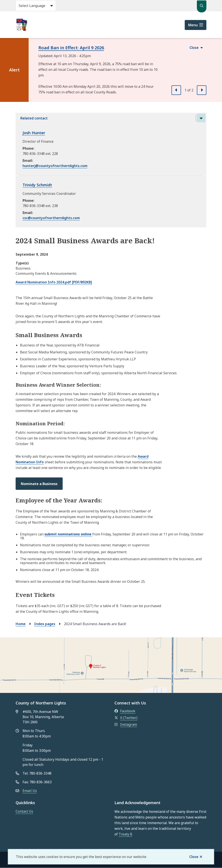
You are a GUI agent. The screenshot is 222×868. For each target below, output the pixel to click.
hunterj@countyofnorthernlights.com (55, 166)
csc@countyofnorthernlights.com (51, 218)
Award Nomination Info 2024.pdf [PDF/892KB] (54, 282)
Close (194, 857)
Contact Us (24, 811)
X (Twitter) (126, 718)
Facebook (125, 711)
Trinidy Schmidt (37, 185)
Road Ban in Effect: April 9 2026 (71, 48)
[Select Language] (36, 6)
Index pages (45, 624)
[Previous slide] (176, 90)
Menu (193, 25)
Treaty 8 (125, 834)
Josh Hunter (34, 133)
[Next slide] (202, 90)
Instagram (126, 724)
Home (21, 624)
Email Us (30, 791)
